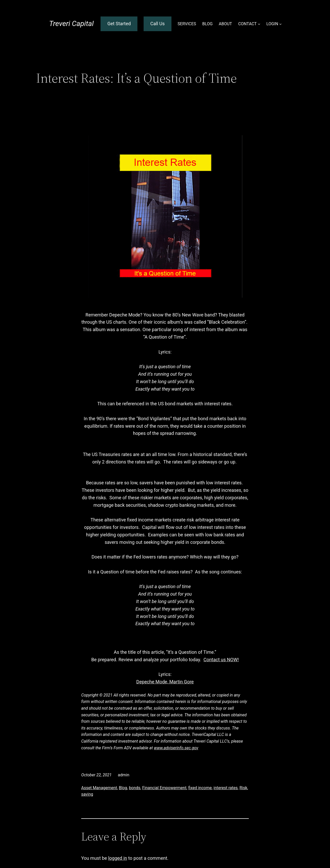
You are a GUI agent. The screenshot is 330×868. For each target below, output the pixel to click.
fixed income (200, 788)
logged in (117, 858)
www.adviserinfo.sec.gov (176, 748)
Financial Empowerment (164, 788)
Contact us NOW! (221, 660)
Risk (243, 788)
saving (87, 794)
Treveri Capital (71, 24)
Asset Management (99, 788)
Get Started (119, 24)
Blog (123, 788)
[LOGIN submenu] (280, 24)
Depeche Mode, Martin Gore (165, 682)
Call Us (158, 24)
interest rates (225, 788)
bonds (135, 788)
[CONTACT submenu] (259, 24)
